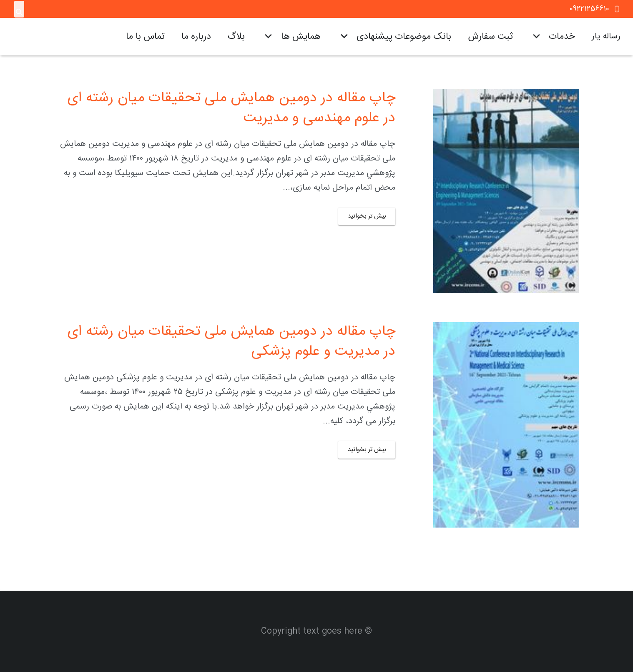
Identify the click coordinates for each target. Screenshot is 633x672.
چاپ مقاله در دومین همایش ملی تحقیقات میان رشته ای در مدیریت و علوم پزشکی (231, 342)
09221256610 (589, 9)
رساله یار (606, 36)
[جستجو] (19, 13)
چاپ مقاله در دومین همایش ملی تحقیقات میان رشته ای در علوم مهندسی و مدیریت (231, 108)
